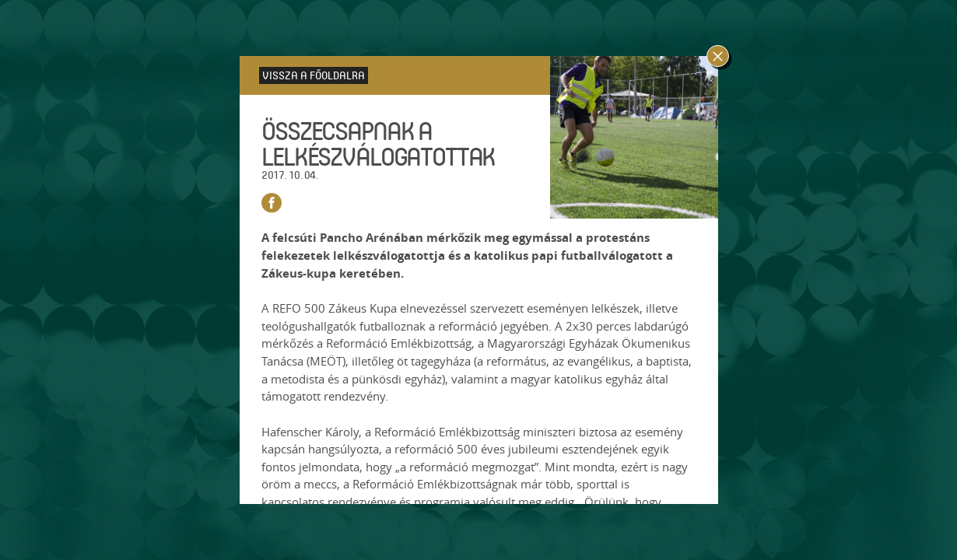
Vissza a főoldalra (314, 75)
